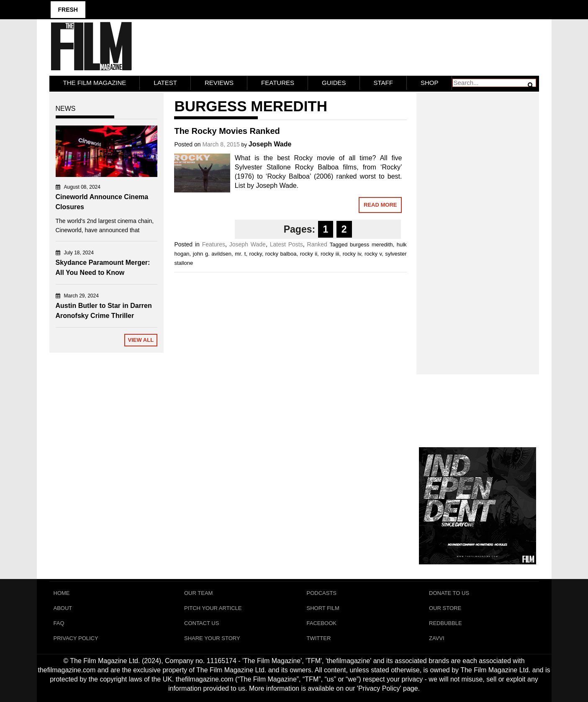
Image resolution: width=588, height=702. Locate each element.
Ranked (317, 244)
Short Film (323, 608)
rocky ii (309, 254)
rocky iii (330, 254)
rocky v (373, 254)
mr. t (240, 254)
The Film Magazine (95, 83)
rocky (256, 254)
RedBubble (445, 623)
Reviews (219, 83)
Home (62, 593)
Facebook (322, 623)
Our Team (198, 593)
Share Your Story (212, 638)
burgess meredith (371, 245)
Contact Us (202, 623)
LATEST (165, 83)
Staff (383, 83)
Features (278, 83)
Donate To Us (449, 593)
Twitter (319, 638)
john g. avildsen (212, 254)
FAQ (59, 623)
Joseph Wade (270, 144)
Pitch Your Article (213, 608)
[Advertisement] (478, 224)
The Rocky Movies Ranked (227, 131)
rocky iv (352, 254)
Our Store (445, 608)
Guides (334, 83)
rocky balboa (281, 254)
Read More (380, 205)
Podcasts (322, 593)
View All (141, 340)
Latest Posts (286, 244)
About (63, 608)
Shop (430, 83)
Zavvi (437, 638)
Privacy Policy (76, 638)
